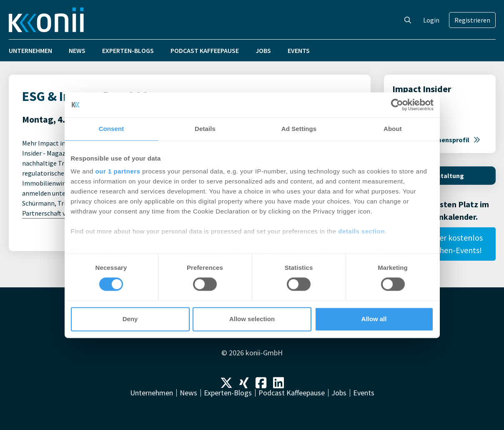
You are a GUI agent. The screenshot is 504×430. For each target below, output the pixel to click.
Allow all (374, 319)
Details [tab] (205, 129)
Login (431, 20)
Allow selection (252, 319)
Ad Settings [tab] (299, 129)
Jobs (263, 50)
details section (361, 231)
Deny (130, 319)
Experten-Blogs (128, 50)
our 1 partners (118, 171)
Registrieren (472, 20)
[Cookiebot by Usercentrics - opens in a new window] (397, 105)
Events (299, 50)
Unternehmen (30, 50)
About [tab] (393, 129)
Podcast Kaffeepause (205, 50)
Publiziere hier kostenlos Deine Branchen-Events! (440, 244)
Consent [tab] (112, 129)
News (77, 50)
